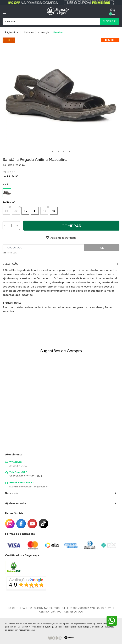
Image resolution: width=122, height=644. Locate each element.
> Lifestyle (43, 32)
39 (16, 211)
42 (44, 211)
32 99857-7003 (18, 466)
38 (6, 211)
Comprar (71, 226)
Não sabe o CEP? (10, 253)
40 (25, 211)
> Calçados (28, 32)
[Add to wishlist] (61, 237)
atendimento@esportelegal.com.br (29, 487)
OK (102, 248)
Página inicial (12, 32)
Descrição (10, 264)
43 (54, 211)
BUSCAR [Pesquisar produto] (110, 21)
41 (35, 211)
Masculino (58, 32)
